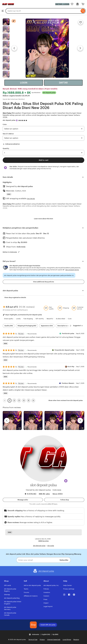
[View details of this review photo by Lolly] (12, 420)
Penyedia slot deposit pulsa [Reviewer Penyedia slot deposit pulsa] (64, 350)
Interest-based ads (54, 640)
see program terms (72, 270)
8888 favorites (44, 541)
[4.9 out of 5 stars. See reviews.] (23, 120)
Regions (76, 640)
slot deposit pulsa (9, 120)
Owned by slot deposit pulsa (38, 490)
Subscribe (64, 560)
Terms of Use (33, 640)
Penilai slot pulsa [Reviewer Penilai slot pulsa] (68, 333)
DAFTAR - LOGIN (62, 4)
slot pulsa (51, 546)
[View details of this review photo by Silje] (54, 420)
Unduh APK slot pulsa (48, 625)
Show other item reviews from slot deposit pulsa (66, 400)
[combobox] (43, 11)
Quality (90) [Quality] (9, 326)
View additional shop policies (43, 282)
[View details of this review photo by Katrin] (75, 420)
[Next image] (80, 48)
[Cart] (83, 4)
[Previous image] (14, 48)
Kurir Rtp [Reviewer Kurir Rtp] (71, 367)
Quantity (6, 148)
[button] (66, 481)
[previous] (7, 421)
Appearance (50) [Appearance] (47, 326)
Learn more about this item (43, 219)
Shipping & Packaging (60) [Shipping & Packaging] (27, 326)
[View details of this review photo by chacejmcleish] (33, 420)
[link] (5, 400)
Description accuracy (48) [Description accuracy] (67, 326)
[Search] (83, 11)
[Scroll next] (71, 326)
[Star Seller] (17, 120)
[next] (80, 421)
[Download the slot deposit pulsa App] (33, 625)
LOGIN (24, 83)
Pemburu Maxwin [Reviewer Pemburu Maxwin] (68, 383)
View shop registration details (15, 297)
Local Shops (67, 640)
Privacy (42, 640)
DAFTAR (63, 83)
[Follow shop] (64, 500)
